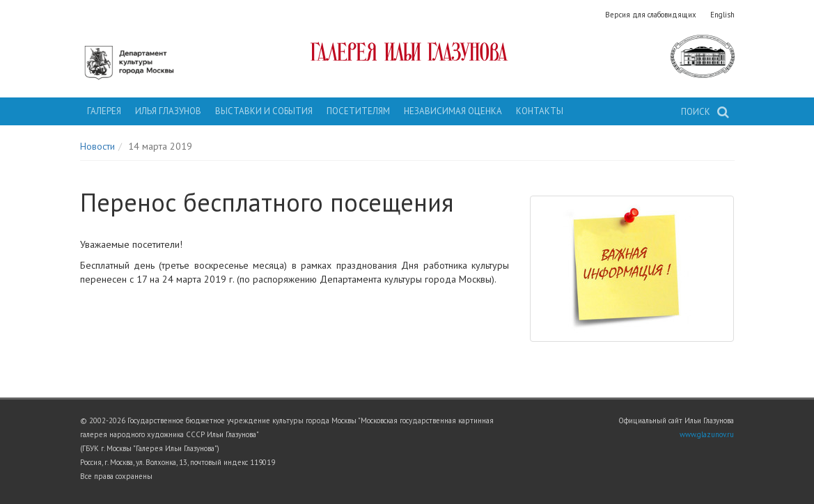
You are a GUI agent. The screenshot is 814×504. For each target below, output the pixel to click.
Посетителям (358, 111)
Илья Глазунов (168, 111)
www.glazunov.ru (707, 434)
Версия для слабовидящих (651, 15)
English (722, 15)
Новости (97, 146)
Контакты (540, 111)
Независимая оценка (453, 111)
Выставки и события (264, 111)
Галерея (104, 111)
